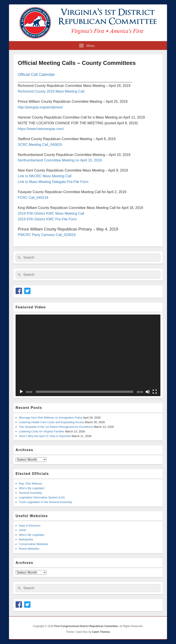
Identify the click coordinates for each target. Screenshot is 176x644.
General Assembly (31, 493)
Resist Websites (29, 549)
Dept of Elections (30, 526)
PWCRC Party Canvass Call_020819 (47, 235)
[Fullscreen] (155, 392)
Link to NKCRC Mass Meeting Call (45, 176)
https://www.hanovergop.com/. (41, 129)
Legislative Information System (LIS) (42, 497)
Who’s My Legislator (32, 488)
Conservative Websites (33, 544)
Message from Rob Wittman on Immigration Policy (51, 418)
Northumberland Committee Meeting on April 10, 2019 (60, 160)
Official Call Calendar (36, 75)
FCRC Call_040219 (33, 198)
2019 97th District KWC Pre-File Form (47, 219)
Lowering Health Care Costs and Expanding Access (52, 422)
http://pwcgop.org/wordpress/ (40, 107)
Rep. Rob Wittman (31, 484)
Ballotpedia (26, 539)
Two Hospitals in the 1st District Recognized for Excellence (56, 427)
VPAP (23, 530)
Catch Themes (101, 632)
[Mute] (148, 392)
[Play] (21, 392)
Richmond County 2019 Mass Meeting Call (51, 91)
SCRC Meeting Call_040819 (40, 145)
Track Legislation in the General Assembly (45, 502)
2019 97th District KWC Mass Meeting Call (51, 213)
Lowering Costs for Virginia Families (42, 431)
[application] (88, 355)
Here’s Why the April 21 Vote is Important (45, 436)
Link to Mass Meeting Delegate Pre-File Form (53, 182)
